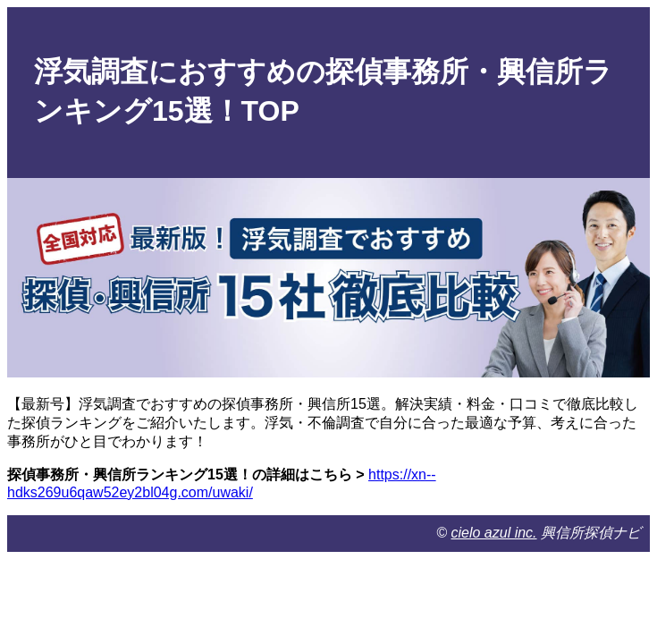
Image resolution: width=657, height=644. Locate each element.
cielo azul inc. (494, 533)
